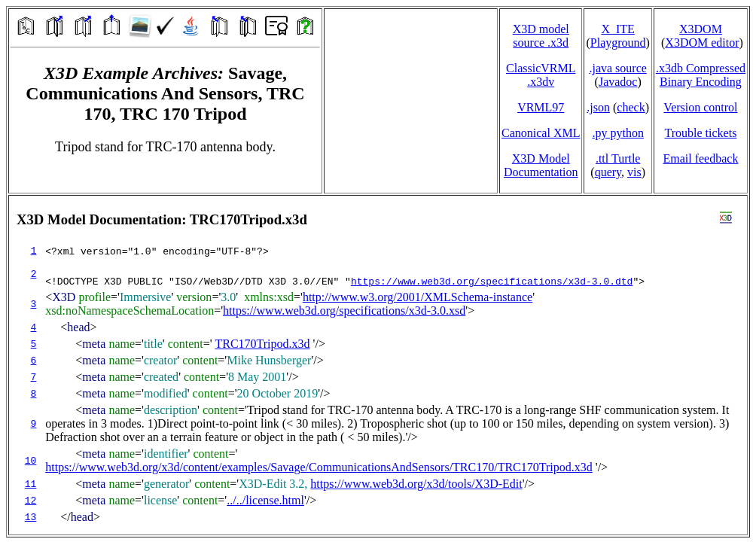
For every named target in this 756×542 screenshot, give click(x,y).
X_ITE (617, 29)
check (631, 107)
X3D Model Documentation (541, 165)
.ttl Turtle (618, 158)
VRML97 (541, 107)
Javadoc (618, 82)
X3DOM (701, 29)
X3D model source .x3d (541, 36)
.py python (617, 133)
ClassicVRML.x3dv (541, 75)
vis (634, 172)
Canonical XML (541, 133)
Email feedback (700, 158)
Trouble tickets (701, 133)
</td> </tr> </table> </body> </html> (378, 365)
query (608, 172)
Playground (618, 43)
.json (598, 107)
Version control (700, 107)
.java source (617, 68)
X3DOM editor (702, 43)
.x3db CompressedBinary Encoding (701, 75)
